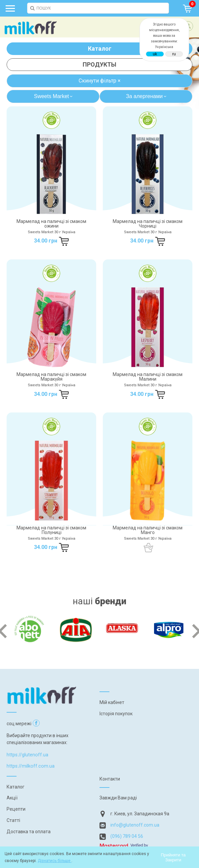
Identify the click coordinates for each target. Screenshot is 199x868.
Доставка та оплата (29, 832)
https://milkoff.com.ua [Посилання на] (31, 766)
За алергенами (147, 96)
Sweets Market (54, 96)
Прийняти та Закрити (173, 857)
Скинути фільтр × (100, 81)
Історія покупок (116, 714)
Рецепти (16, 809)
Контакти (110, 779)
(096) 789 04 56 (127, 836)
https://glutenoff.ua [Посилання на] (27, 755)
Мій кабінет (112, 702)
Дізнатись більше (55, 861)
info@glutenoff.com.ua (135, 825)
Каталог (100, 49)
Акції (12, 798)
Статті (13, 820)
